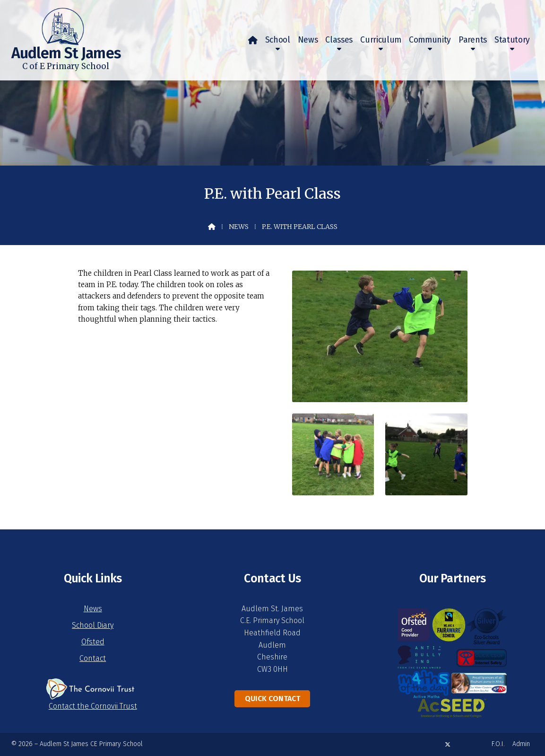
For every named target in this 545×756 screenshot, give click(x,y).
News (239, 227)
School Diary (93, 625)
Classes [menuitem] (339, 40)
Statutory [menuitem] (512, 40)
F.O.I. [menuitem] (498, 744)
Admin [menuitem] (521, 744)
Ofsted (93, 642)
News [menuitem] (308, 40)
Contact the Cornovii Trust (93, 706)
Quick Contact (272, 699)
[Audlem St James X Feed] (448, 744)
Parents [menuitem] (473, 40)
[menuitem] (253, 40)
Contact (93, 658)
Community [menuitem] (430, 40)
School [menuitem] (278, 40)
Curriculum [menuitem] (381, 40)
